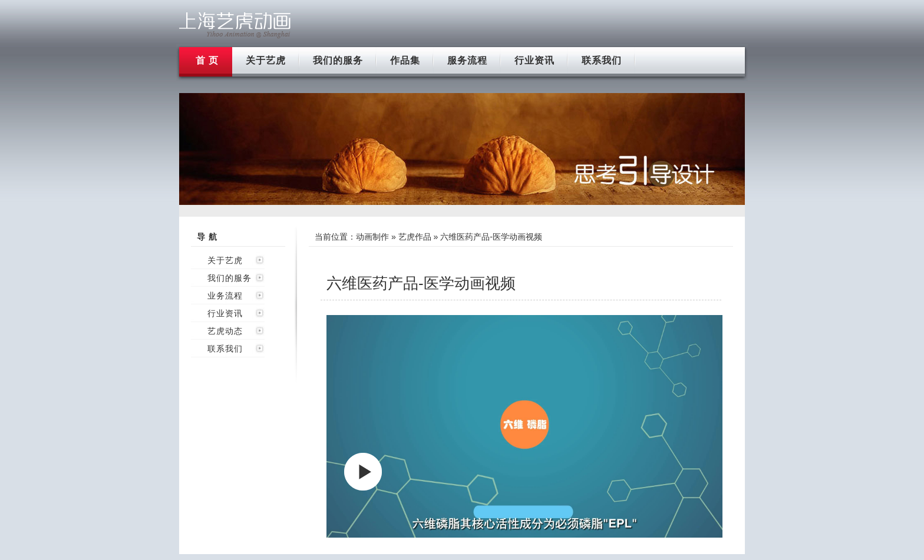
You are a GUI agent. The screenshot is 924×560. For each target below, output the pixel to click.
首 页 (207, 60)
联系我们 (602, 60)
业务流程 (225, 296)
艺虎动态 (225, 331)
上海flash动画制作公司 (235, 25)
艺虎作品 (415, 237)
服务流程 (467, 60)
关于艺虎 (266, 60)
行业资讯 (534, 60)
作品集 (405, 60)
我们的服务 (338, 60)
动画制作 (372, 237)
